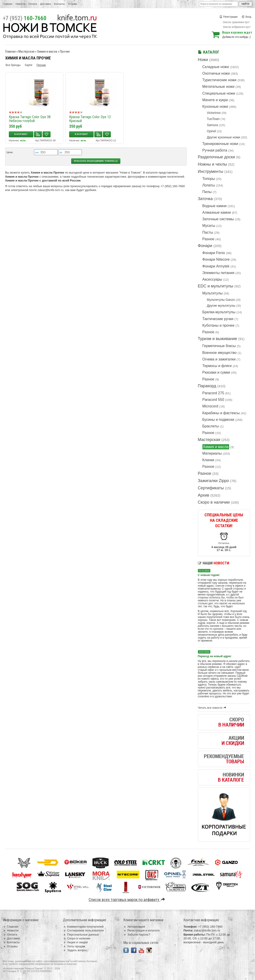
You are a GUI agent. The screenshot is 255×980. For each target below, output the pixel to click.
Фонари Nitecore (216, 259)
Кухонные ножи (215, 107)
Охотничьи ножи (216, 73)
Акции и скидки (75, 942)
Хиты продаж (74, 946)
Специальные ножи (219, 93)
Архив (204, 495)
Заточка (205, 199)
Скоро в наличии (214, 502)
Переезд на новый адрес (215, 656)
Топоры (209, 179)
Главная (8, 4)
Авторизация (134, 927)
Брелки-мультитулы (219, 312)
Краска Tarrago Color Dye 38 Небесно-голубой (30, 119)
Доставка (45, 4)
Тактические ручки (218, 319)
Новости (20, 4)
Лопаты (209, 185)
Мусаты (209, 226)
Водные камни (215, 206)
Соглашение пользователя (83, 930)
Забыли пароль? (137, 935)
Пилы (207, 192)
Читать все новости (213, 708)
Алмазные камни (217, 212)
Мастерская (209, 440)
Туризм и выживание (218, 339)
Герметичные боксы (219, 346)
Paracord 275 (213, 393)
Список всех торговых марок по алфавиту (127, 900)
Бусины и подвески (218, 420)
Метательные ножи (219, 87)
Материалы (212, 453)
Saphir (29, 65)
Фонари (205, 246)
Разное (208, 239)
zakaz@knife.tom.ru (51, 190)
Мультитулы (213, 293)
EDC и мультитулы (216, 286)
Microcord (210, 406)
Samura (212, 125)
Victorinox (214, 113)
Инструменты (211, 171)
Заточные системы (218, 219)
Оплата (33, 4)
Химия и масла (216, 447)
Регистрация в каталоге (142, 930)
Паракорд (207, 386)
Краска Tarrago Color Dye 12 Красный (90, 119)
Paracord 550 (213, 400)
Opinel (211, 131)
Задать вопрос (75, 950)
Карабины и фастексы (221, 413)
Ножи (203, 60)
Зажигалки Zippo (214, 481)
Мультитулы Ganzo (221, 300)
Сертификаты (211, 488)
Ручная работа (215, 150)
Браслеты (211, 426)
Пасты (208, 232)
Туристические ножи (220, 80)
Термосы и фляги (217, 366)
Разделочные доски (216, 157)
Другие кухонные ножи (223, 137)
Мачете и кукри (215, 100)
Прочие (65, 51)
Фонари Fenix (214, 253)
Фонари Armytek (216, 266)
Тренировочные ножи (220, 144)
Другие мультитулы (221, 306)
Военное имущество (220, 353)
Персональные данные (81, 935)
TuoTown (213, 119)
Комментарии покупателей (83, 927)
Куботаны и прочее (219, 325)
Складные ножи (216, 67)
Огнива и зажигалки (219, 359)
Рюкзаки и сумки (216, 372)
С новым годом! (209, 575)
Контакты (59, 4)
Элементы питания (218, 273)
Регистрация (228, 17)
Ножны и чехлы (212, 164)
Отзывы (73, 4)
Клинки (208, 460)
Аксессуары (212, 279)
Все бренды (13, 65)
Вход (246, 17)
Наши (214, 563)
